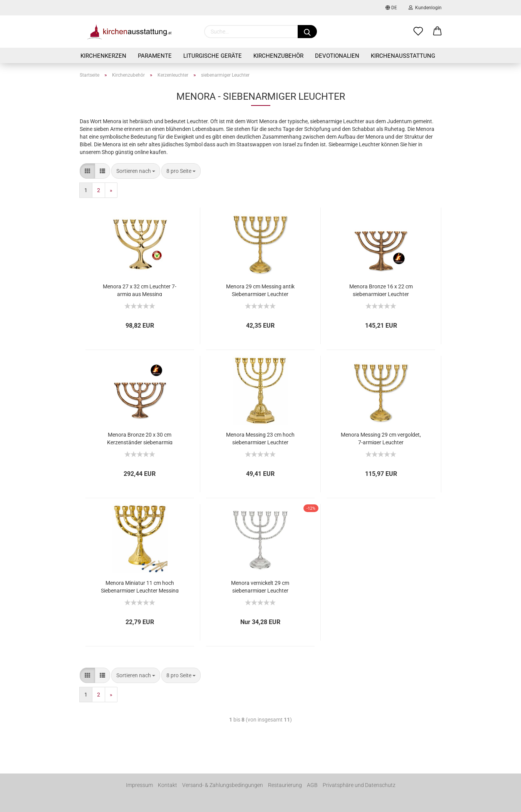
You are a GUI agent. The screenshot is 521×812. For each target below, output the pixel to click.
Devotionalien (337, 56)
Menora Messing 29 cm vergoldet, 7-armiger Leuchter (381, 438)
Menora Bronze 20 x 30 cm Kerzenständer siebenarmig (140, 438)
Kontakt (168, 785)
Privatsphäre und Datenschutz (359, 785)
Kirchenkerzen (103, 56)
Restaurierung (285, 785)
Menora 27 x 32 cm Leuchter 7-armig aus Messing (140, 290)
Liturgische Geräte (213, 56)
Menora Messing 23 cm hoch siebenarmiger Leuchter (260, 438)
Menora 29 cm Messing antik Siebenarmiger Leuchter (260, 290)
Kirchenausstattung (403, 56)
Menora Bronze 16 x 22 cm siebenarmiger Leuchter (381, 290)
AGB (312, 785)
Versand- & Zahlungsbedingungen (223, 785)
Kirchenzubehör (278, 56)
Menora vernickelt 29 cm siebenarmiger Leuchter (260, 586)
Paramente (155, 56)
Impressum (139, 785)
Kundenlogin (425, 8)
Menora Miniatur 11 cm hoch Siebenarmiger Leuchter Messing (140, 586)
